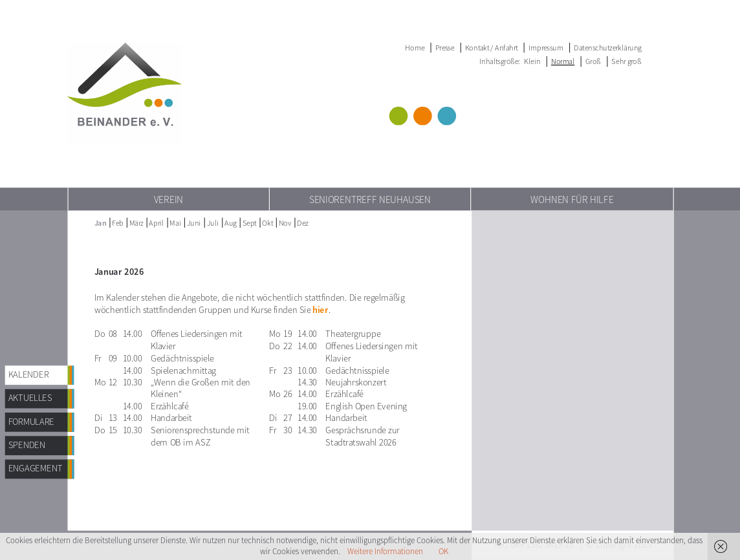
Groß (593, 61)
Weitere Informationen (385, 551)
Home (415, 48)
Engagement (36, 468)
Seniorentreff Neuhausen (370, 199)
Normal (563, 61)
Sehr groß (626, 61)
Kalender (29, 375)
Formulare (32, 421)
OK (443, 551)
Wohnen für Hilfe (572, 199)
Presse (445, 48)
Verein (169, 199)
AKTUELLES (30, 398)
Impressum (546, 48)
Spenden (27, 445)
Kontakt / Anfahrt (491, 48)
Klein (532, 61)
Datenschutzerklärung (608, 48)
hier (320, 310)
